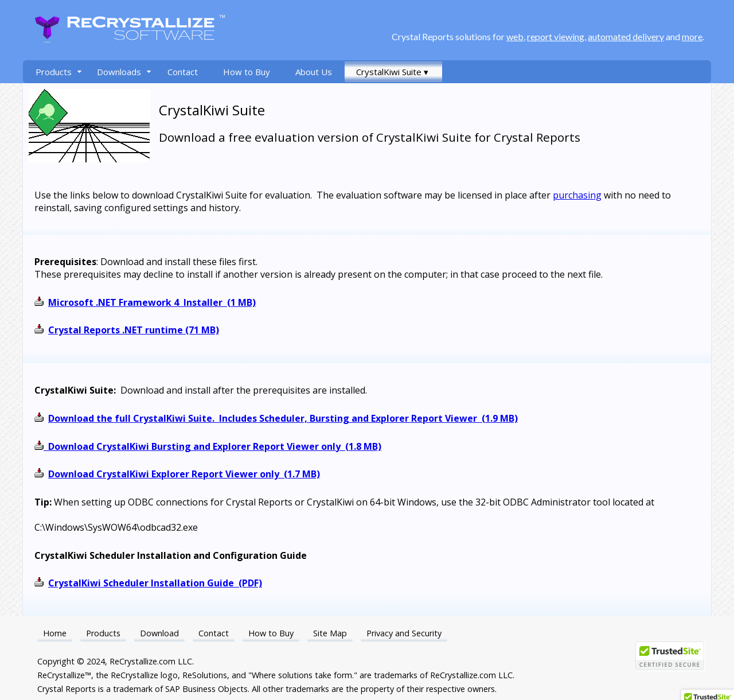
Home (55, 633)
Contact (183, 72)
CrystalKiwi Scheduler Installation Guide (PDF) (155, 583)
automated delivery (626, 36)
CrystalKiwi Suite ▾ (392, 72)
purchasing (577, 195)
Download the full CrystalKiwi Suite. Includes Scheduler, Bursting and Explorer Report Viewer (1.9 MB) (283, 418)
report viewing (556, 36)
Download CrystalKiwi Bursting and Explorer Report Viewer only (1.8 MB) (215, 446)
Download (159, 633)
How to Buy (247, 72)
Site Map (330, 633)
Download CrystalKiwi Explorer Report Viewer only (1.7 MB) (184, 474)
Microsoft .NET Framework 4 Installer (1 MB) (152, 302)
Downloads (119, 72)
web (515, 36)
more (692, 36)
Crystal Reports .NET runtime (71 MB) (134, 330)
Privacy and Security (404, 633)
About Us (314, 72)
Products (54, 72)
